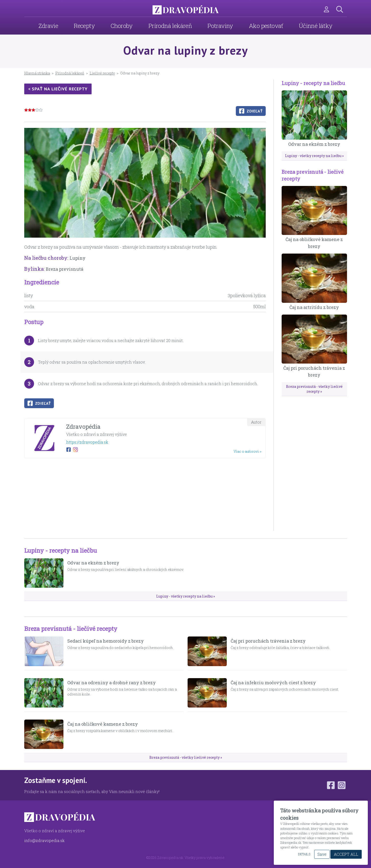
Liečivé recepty (102, 73)
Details (304, 854)
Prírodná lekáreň (70, 73)
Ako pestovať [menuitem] (266, 26)
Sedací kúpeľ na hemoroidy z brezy (106, 641)
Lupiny (78, 258)
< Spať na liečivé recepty (58, 89)
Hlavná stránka (37, 73)
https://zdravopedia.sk (87, 442)
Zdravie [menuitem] (48, 26)
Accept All (346, 854)
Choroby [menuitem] (122, 26)
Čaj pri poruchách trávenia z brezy (268, 641)
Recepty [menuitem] (84, 26)
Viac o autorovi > (248, 451)
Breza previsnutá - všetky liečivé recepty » (314, 389)
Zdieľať (251, 111)
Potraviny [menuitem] (220, 26)
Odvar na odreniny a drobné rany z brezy (112, 683)
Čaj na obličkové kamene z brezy (103, 724)
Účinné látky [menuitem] (316, 26)
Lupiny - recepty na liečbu (313, 83)
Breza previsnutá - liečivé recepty (71, 629)
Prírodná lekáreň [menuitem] (170, 26)
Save (322, 854)
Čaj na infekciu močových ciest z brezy (273, 683)
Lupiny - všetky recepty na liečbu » (314, 156)
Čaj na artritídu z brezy (314, 307)
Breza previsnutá (65, 269)
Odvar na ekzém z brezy (314, 144)
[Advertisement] (145, 496)
